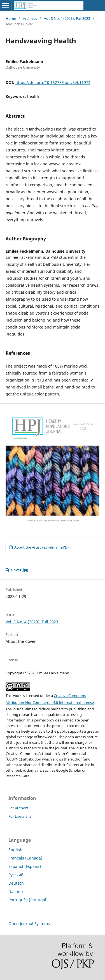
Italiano (16, 891)
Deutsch (16, 883)
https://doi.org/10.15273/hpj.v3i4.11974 (53, 82)
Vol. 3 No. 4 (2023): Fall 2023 (67, 18)
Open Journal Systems (29, 924)
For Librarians (20, 816)
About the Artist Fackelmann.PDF (41, 547)
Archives (30, 18)
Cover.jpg (20, 570)
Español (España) (25, 866)
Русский (16, 875)
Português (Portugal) (28, 900)
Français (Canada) (25, 858)
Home (11, 18)
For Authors (18, 808)
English (15, 850)
